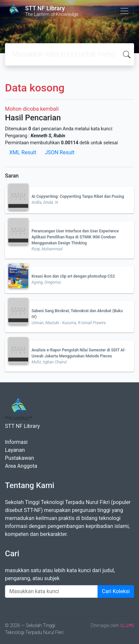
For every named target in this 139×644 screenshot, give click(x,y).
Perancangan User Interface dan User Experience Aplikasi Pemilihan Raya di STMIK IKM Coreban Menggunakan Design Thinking (75, 237)
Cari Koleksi (116, 591)
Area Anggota (21, 466)
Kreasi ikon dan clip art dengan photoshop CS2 (73, 276)
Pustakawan (19, 458)
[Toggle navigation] (124, 11)
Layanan (15, 450)
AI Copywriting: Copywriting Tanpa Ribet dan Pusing (78, 196)
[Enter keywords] (51, 591)
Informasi (16, 442)
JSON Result (60, 152)
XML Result (23, 152)
